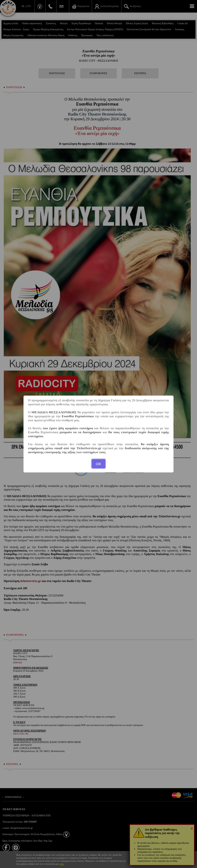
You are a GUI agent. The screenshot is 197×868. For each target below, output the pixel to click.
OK (98, 464)
